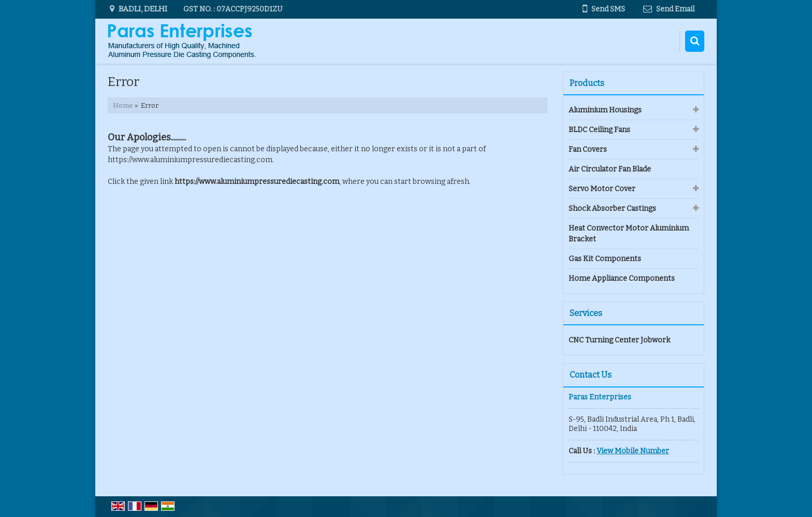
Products (587, 83)
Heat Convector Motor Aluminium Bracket (629, 234)
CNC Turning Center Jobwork (619, 340)
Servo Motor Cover (602, 189)
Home (123, 105)
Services (586, 313)
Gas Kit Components (605, 259)
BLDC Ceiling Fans (599, 130)
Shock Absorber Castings (612, 209)
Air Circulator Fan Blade (610, 169)
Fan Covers (588, 149)
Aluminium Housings (605, 110)
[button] (633, 451)
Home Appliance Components (622, 278)
